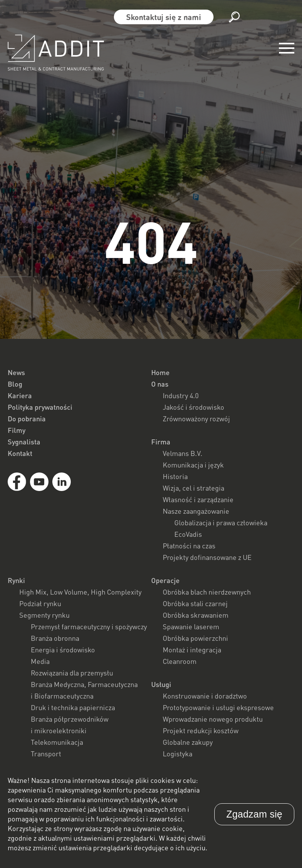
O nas (160, 384)
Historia (175, 476)
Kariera (20, 395)
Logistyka (178, 754)
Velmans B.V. (183, 453)
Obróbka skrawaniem (196, 615)
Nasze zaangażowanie (196, 511)
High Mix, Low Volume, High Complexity (80, 592)
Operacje (165, 580)
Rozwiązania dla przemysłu (72, 673)
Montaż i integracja (192, 650)
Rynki (16, 580)
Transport (46, 754)
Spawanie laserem (191, 627)
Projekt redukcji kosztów (201, 731)
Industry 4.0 (181, 395)
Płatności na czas (189, 546)
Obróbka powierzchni (195, 638)
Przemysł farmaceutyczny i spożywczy (89, 627)
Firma (161, 442)
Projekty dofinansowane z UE (207, 557)
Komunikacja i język (193, 465)
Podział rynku (40, 603)
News (16, 372)
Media (40, 661)
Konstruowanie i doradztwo (205, 696)
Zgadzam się (254, 814)
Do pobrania (27, 419)
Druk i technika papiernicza (73, 707)
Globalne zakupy (188, 742)
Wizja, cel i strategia (194, 488)
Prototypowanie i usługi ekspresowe (218, 707)
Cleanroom (180, 661)
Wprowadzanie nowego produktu (213, 719)
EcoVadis (188, 534)
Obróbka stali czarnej (195, 603)
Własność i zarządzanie (198, 499)
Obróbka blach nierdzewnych (207, 592)
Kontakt (20, 453)
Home (160, 372)
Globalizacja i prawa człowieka (221, 523)
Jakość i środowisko (194, 407)
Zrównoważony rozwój (196, 419)
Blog (15, 384)
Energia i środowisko (63, 650)
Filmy (17, 430)
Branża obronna (55, 638)
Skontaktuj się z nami (164, 17)
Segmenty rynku (44, 615)
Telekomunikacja (57, 742)
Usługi (161, 684)
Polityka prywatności (40, 407)
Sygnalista (24, 442)
